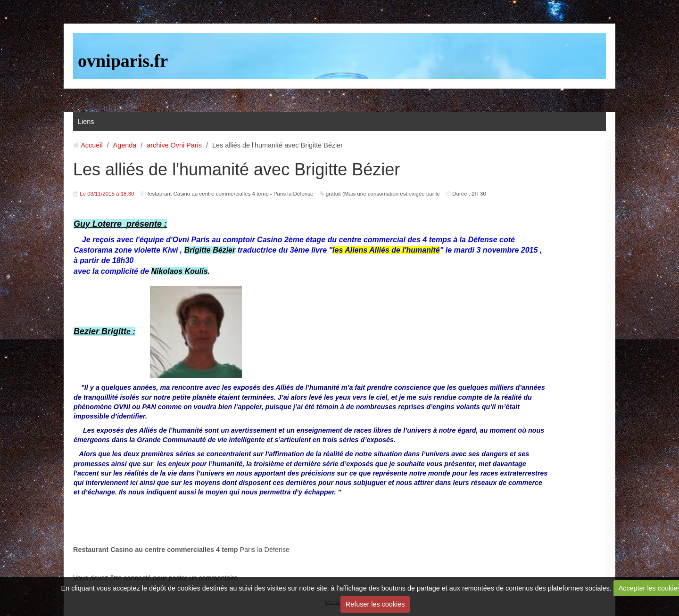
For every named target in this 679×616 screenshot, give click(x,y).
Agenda (125, 145)
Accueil (91, 145)
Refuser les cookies (375, 604)
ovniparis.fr (123, 61)
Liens (86, 122)
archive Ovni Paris (174, 145)
